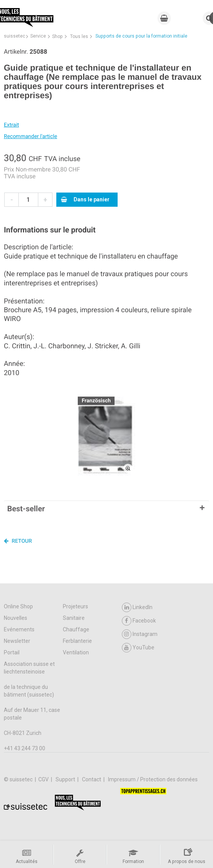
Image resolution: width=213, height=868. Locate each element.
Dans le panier (85, 199)
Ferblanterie (77, 641)
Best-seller (26, 509)
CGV (44, 779)
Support (66, 779)
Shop (57, 36)
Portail (12, 652)
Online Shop (18, 606)
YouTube (138, 648)
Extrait (11, 125)
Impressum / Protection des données (153, 779)
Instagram (140, 634)
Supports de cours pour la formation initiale (141, 36)
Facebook (139, 621)
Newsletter (17, 641)
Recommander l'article (30, 137)
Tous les (79, 36)
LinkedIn (137, 607)
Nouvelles (16, 618)
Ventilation (76, 652)
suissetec (15, 36)
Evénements (19, 629)
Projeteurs (75, 606)
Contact (92, 779)
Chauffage (76, 629)
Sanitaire (74, 618)
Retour (18, 541)
